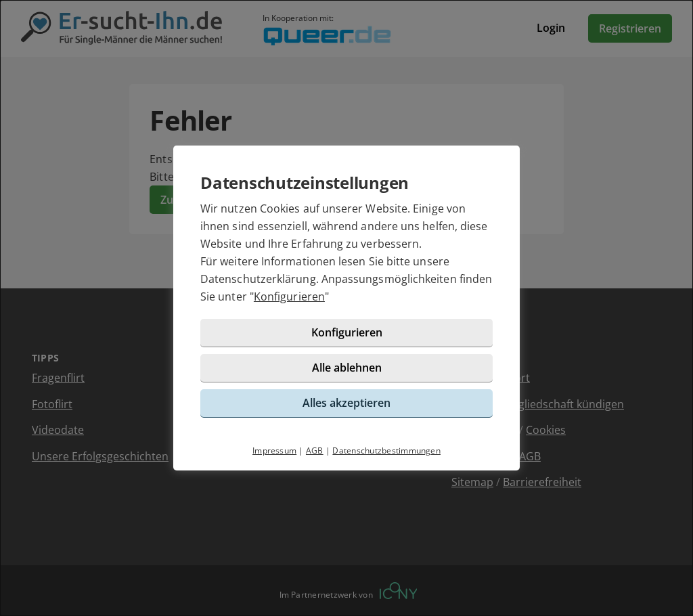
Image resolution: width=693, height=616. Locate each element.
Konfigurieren (289, 296)
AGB (315, 450)
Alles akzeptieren (346, 403)
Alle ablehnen (347, 368)
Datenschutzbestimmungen (386, 450)
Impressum (274, 450)
